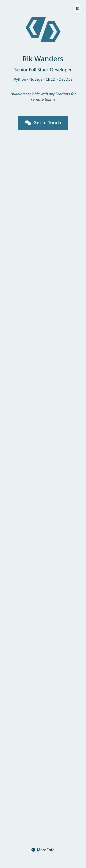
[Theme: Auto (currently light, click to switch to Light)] (78, 8)
